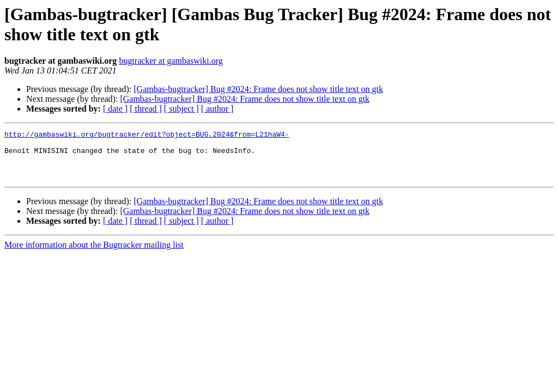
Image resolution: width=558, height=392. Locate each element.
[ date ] (115, 109)
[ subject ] (181, 109)
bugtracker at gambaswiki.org (171, 61)
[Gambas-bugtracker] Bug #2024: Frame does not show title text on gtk (258, 89)
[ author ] (217, 109)
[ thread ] (146, 109)
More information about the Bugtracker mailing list (94, 255)
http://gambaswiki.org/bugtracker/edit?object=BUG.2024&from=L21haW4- (147, 136)
